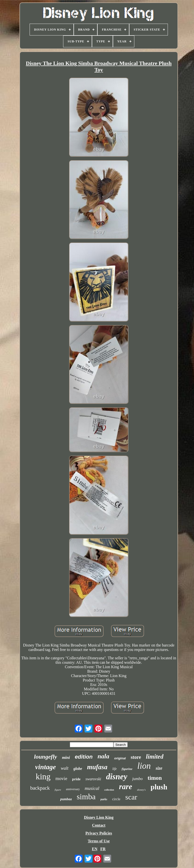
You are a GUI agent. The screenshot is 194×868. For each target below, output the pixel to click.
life (115, 769)
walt (65, 768)
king (43, 776)
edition (84, 757)
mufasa (97, 767)
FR (103, 849)
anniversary (73, 789)
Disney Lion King (99, 817)
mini (66, 757)
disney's (141, 790)
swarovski (93, 779)
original (120, 758)
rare (126, 787)
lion (144, 766)
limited (155, 757)
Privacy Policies (99, 833)
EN (95, 849)
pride (76, 779)
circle (116, 799)
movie (61, 778)
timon (155, 778)
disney (117, 777)
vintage (46, 767)
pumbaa (66, 799)
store (136, 757)
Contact (99, 825)
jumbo (137, 779)
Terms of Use (99, 841)
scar (131, 797)
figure (58, 790)
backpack (40, 788)
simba (86, 797)
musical (92, 788)
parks (104, 799)
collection (109, 790)
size (159, 768)
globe (78, 769)
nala (104, 756)
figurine (127, 769)
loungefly (45, 757)
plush (159, 787)
